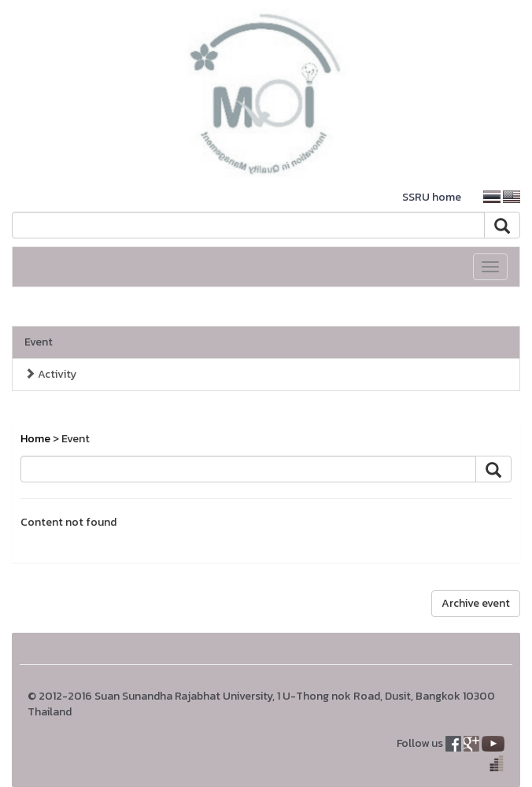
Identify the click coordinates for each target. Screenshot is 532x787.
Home (35, 439)
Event (39, 342)
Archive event (476, 603)
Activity (50, 374)
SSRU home (432, 197)
